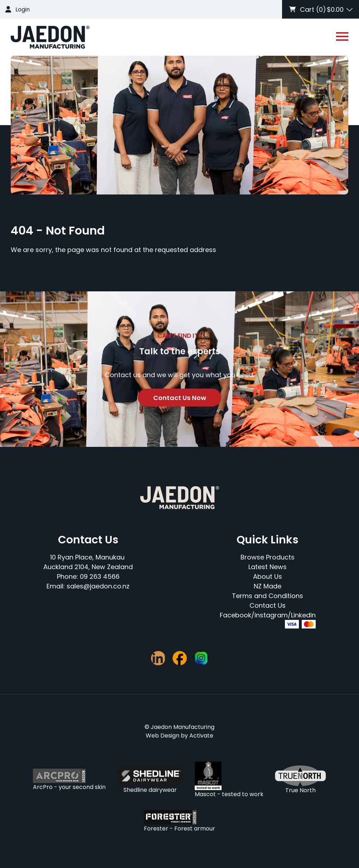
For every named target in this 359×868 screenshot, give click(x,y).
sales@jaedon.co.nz (98, 586)
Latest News (268, 567)
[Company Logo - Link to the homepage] (50, 37)
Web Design (162, 736)
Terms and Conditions (268, 596)
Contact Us (268, 605)
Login (23, 9)
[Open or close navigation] (342, 36)
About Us (268, 576)
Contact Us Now (180, 398)
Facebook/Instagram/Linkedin (268, 615)
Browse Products (268, 557)
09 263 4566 (100, 576)
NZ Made (268, 586)
